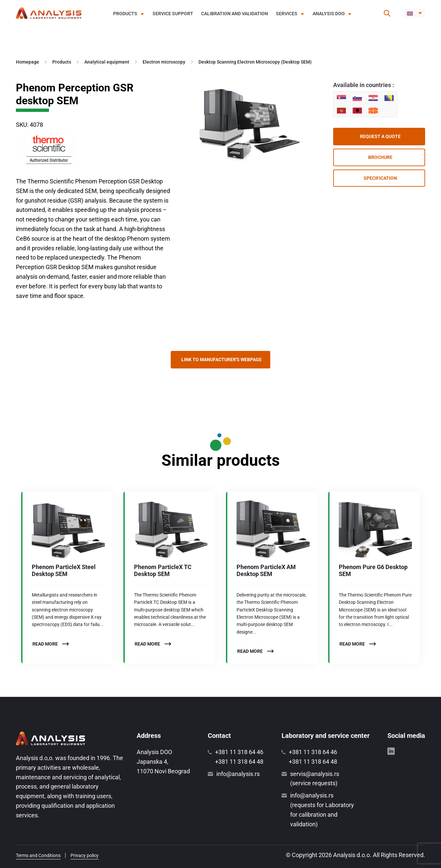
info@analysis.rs (238, 774)
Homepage (27, 62)
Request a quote (380, 136)
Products (125, 14)
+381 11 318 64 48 (239, 762)
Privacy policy (85, 855)
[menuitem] (414, 13)
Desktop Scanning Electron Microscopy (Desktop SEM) (255, 62)
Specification (380, 178)
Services (287, 14)
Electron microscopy (164, 62)
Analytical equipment (107, 62)
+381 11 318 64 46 (239, 752)
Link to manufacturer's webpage (221, 360)
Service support (173, 14)
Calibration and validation (235, 14)
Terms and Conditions (38, 855)
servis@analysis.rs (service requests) (315, 779)
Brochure (380, 157)
